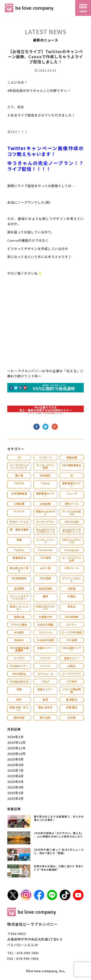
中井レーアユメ (19, 522)
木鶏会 (72, 596)
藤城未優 (72, 457)
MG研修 (19, 632)
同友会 (72, 606)
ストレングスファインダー (19, 597)
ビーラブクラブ (72, 674)
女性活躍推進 (19, 493)
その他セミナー (19, 666)
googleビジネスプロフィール (72, 531)
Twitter (19, 550)
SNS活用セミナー (72, 649)
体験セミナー (45, 648)
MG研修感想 (19, 578)
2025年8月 (16, 765)
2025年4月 (16, 787)
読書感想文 (19, 558)
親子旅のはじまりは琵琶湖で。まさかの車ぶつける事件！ (59, 818)
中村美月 (45, 475)
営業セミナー (72, 658)
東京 (45, 699)
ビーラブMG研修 (72, 632)
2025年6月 (16, 776)
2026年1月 (16, 737)
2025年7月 (16, 770)
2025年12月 (17, 742)
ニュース (72, 493)
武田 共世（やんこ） (19, 709)
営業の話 (19, 617)
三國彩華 (19, 504)
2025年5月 (16, 782)
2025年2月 (16, 798)
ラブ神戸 (72, 681)
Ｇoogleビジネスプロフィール (45, 531)
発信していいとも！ (19, 608)
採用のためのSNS (45, 513)
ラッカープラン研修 (45, 466)
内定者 (72, 588)
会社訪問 (45, 504)
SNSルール (72, 568)
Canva (45, 483)
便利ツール (72, 504)
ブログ (45, 681)
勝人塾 (19, 475)
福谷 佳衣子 (45, 707)
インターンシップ (45, 541)
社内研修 (19, 588)
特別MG (19, 640)
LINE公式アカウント (45, 608)
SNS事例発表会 (72, 465)
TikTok (19, 483)
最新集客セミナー (72, 484)
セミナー (72, 624)
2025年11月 (17, 748)
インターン (45, 457)
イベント (45, 666)
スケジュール (45, 674)
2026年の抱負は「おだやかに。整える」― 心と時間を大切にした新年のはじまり (59, 835)
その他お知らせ (19, 681)
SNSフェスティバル (72, 541)
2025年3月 (16, 793)
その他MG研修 (45, 640)
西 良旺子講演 (19, 529)
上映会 (72, 666)
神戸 (19, 699)
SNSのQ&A (72, 522)
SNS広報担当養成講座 (19, 649)
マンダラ (19, 658)
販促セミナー (45, 689)
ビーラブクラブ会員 (72, 559)
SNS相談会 (19, 674)
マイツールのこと (72, 579)
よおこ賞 (45, 568)
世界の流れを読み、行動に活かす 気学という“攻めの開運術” (59, 868)
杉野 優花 (72, 707)
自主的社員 (45, 588)
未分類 (72, 718)
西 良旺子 (72, 699)
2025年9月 (16, 759)
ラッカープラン (45, 522)
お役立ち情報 (45, 624)
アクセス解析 (19, 624)
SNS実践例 (72, 617)
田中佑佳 (19, 718)
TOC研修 (45, 558)
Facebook (45, 550)
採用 (19, 689)
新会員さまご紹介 (19, 569)
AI (19, 457)
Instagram (72, 550)
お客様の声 (45, 617)
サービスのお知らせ (72, 513)
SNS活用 (45, 578)
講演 (45, 596)
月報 (19, 540)
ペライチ (19, 511)
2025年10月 (17, 754)
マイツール (45, 632)
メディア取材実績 (72, 690)
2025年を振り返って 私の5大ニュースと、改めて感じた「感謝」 (59, 851)
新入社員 (45, 718)
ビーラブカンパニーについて (19, 466)
